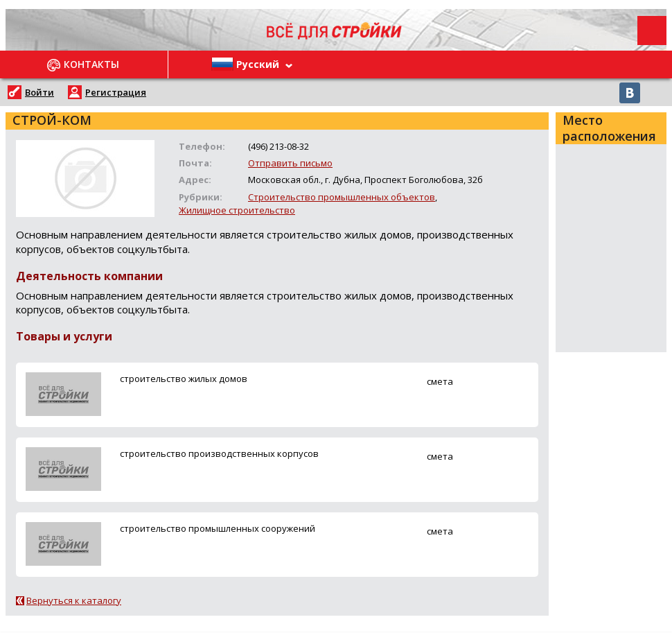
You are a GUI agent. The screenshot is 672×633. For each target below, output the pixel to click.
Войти (39, 92)
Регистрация (116, 92)
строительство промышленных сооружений (218, 528)
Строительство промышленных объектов (342, 197)
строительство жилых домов (184, 379)
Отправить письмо (290, 163)
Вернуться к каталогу (74, 600)
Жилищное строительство (237, 210)
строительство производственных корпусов (219, 453)
